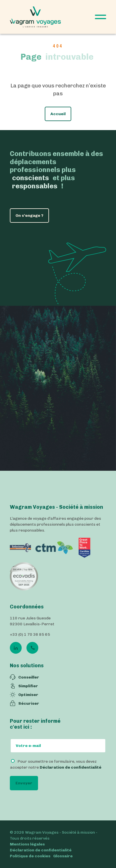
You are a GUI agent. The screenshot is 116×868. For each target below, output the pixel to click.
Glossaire (63, 856)
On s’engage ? (29, 216)
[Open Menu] (101, 17)
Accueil (58, 114)
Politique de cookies (30, 856)
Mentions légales (27, 844)
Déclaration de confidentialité (71, 767)
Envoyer (24, 783)
